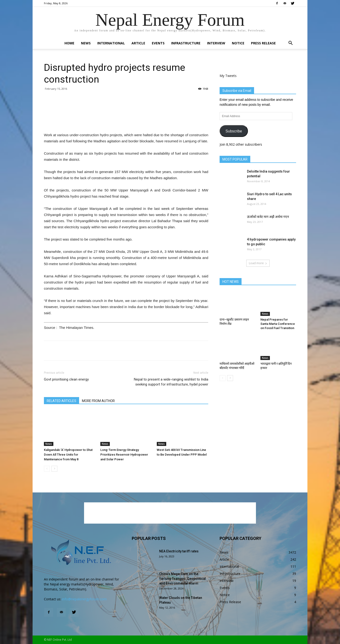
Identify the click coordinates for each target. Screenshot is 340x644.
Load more (258, 263)
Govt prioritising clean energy (66, 379)
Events (158, 43)
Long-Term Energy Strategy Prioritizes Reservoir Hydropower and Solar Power (124, 455)
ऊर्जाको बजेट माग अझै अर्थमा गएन (268, 217)
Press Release (263, 43)
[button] (290, 44)
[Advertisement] (126, 120)
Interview (216, 43)
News (86, 43)
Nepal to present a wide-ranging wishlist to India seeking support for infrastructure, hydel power (171, 382)
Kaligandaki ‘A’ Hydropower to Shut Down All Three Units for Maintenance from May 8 (68, 455)
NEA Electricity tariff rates (179, 551)
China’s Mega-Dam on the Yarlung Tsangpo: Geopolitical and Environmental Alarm (183, 579)
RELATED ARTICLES (62, 401)
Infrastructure (186, 43)
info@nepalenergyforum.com (84, 599)
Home (69, 43)
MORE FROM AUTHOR (98, 401)
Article (138, 43)
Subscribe (234, 131)
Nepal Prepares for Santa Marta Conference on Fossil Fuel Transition (278, 324)
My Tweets (228, 76)
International (111, 43)
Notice (238, 43)
